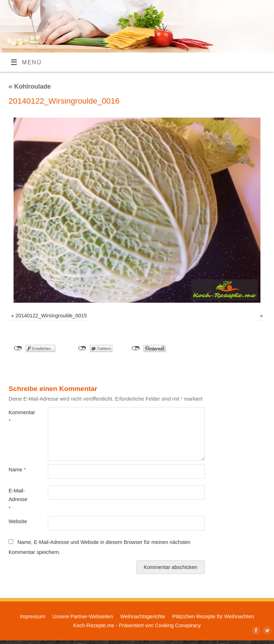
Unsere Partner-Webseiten (83, 616)
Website (18, 521)
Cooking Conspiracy (178, 625)
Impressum (33, 616)
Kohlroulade (30, 86)
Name (17, 470)
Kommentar (18, 417)
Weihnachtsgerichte (143, 616)
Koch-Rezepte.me (94, 625)
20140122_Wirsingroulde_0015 (51, 316)
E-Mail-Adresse (18, 499)
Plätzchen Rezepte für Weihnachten (213, 616)
